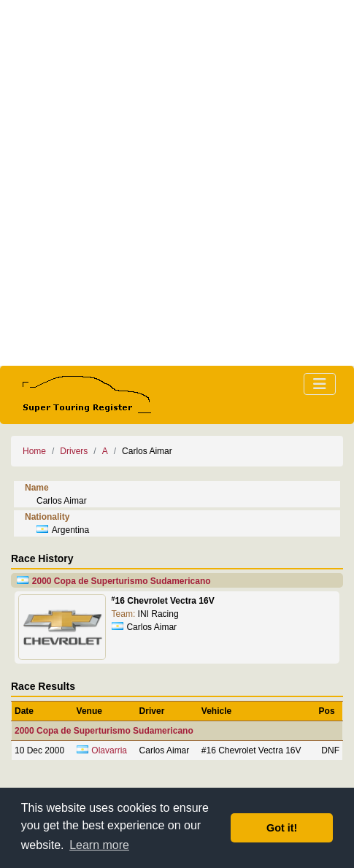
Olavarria (109, 750)
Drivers (74, 451)
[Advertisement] (177, 183)
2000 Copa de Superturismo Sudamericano (122, 581)
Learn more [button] (99, 845)
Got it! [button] (282, 828)
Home (34, 451)
